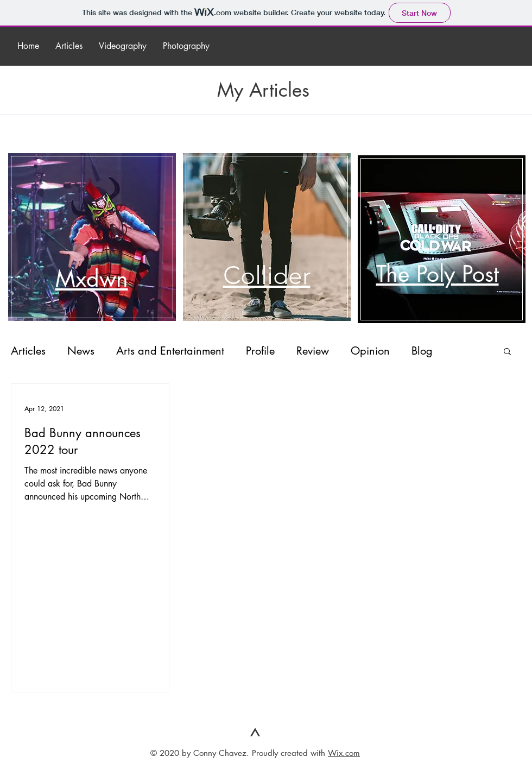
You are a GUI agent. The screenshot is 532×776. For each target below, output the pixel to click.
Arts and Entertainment (170, 351)
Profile (260, 351)
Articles (28, 351)
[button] (507, 352)
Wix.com (344, 753)
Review (313, 351)
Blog (422, 351)
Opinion (370, 351)
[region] (108, 231)
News (81, 351)
